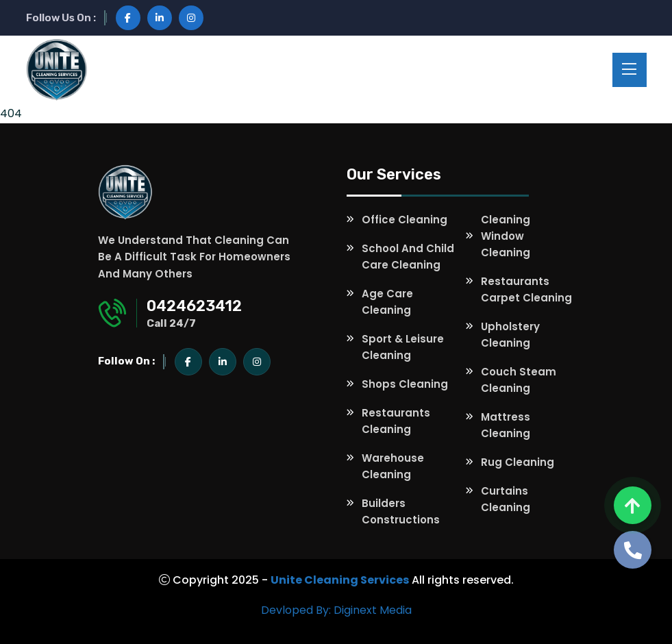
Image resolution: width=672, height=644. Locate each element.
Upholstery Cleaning (510, 335)
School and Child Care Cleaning (408, 257)
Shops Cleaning (405, 384)
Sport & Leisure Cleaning (403, 347)
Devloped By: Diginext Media (336, 610)
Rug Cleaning (518, 462)
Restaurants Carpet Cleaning (526, 289)
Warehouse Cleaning (393, 466)
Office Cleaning (405, 220)
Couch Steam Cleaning (519, 380)
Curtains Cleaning (506, 499)
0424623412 (194, 306)
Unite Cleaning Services (340, 580)
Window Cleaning (506, 244)
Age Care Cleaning (387, 302)
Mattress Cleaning (506, 425)
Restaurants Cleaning (396, 421)
